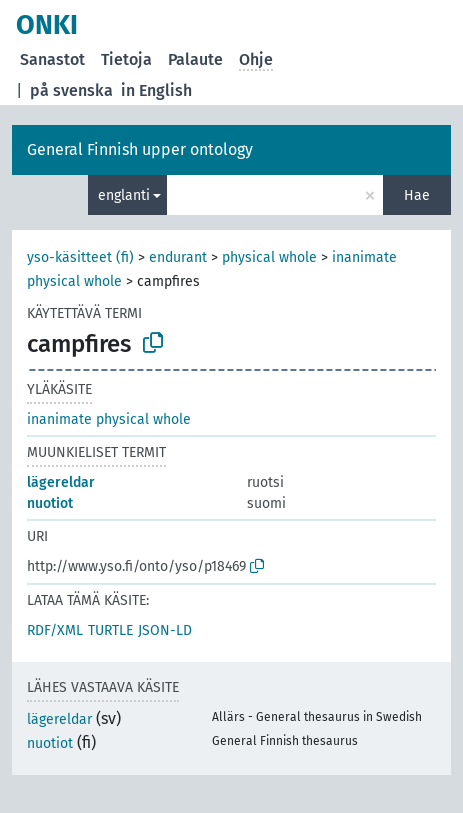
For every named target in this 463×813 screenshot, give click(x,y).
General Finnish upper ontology (140, 149)
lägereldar (61, 482)
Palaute (195, 59)
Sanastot (52, 59)
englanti (124, 195)
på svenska (71, 90)
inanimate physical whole (109, 419)
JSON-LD (165, 630)
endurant (178, 257)
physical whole (269, 257)
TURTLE (110, 630)
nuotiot (50, 503)
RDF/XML (55, 630)
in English (156, 90)
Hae (417, 195)
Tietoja (126, 59)
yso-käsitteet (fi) (80, 257)
